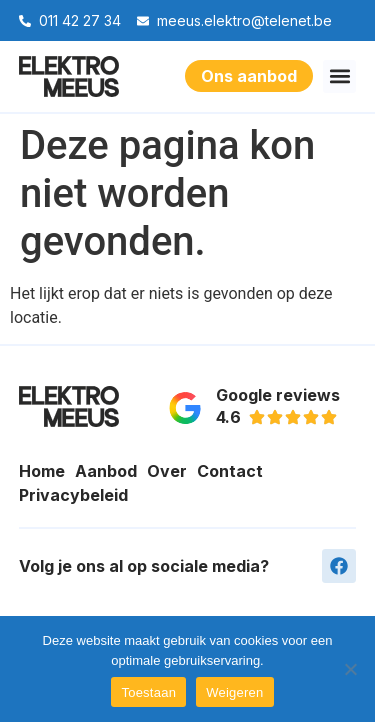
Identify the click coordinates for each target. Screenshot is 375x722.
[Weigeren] (350, 669)
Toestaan (148, 692)
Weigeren (234, 692)
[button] (339, 76)
